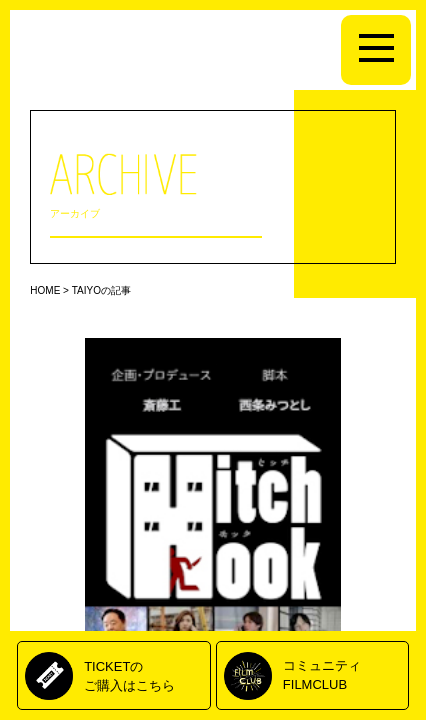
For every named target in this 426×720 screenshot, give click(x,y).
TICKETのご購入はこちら (129, 675)
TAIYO (86, 290)
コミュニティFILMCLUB (322, 674)
